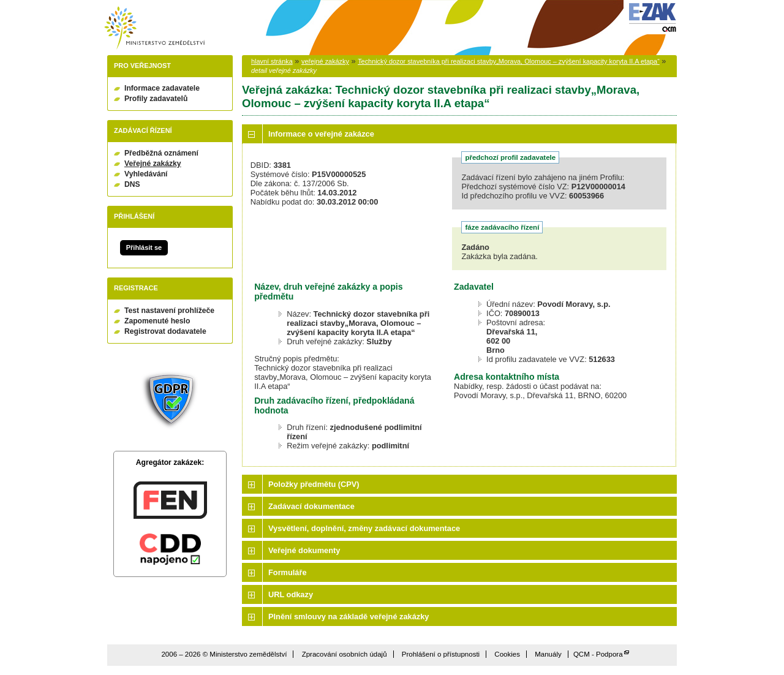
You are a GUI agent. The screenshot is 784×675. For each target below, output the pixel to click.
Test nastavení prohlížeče (169, 311)
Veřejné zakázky (153, 164)
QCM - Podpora (598, 654)
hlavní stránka (272, 61)
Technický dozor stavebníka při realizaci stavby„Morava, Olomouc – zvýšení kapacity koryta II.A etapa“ (509, 61)
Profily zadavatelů (156, 99)
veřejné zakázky (325, 61)
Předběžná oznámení (161, 153)
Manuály (548, 654)
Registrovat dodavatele (165, 331)
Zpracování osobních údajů (345, 654)
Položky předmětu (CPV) (314, 484)
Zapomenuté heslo (157, 321)
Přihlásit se (144, 247)
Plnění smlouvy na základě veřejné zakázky (349, 617)
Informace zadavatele (162, 88)
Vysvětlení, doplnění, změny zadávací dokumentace (364, 528)
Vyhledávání (146, 174)
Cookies (507, 654)
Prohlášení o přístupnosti (441, 654)
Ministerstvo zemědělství (154, 28)
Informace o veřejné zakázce (321, 134)
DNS (132, 184)
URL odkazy (291, 594)
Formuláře (288, 572)
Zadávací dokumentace (311, 506)
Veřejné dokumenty (304, 550)
